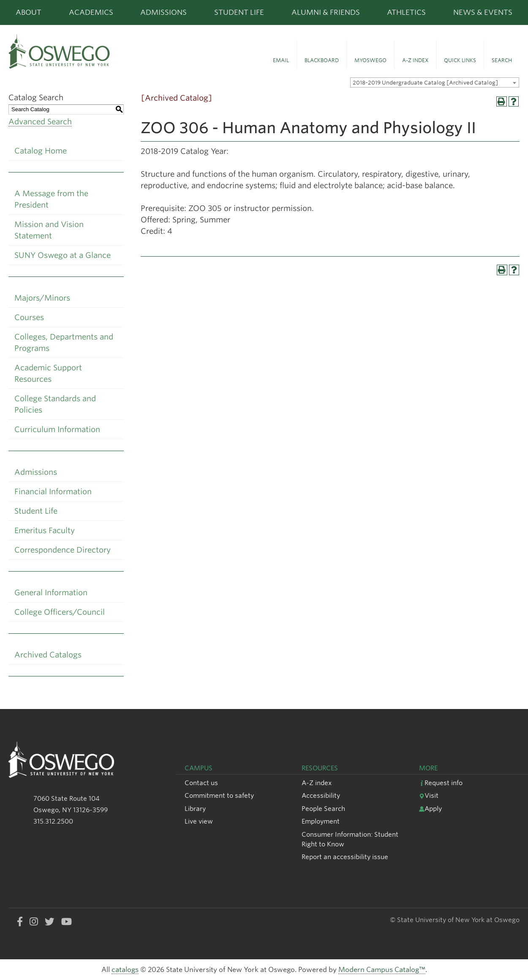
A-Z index (317, 783)
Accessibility (321, 795)
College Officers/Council (60, 612)
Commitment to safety (219, 795)
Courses (29, 317)
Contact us (201, 783)
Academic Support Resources (48, 373)
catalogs (125, 970)
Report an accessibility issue (345, 857)
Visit (429, 795)
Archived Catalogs (48, 655)
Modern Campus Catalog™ (382, 970)
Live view (199, 821)
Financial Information (53, 491)
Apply (430, 809)
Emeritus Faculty (45, 530)
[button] (281, 55)
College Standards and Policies (55, 404)
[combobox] (435, 82)
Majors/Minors (42, 298)
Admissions (163, 12)
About (29, 12)
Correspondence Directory (63, 550)
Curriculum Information (57, 429)
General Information (51, 593)
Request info (441, 783)
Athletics (406, 12)
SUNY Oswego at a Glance (63, 255)
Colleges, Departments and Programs (64, 342)
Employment (321, 821)
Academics (91, 12)
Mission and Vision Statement (49, 230)
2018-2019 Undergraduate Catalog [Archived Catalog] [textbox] (425, 83)
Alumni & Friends (326, 12)
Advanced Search (40, 122)
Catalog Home (41, 151)
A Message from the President (51, 199)
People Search (323, 809)
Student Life (239, 12)
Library (195, 809)
